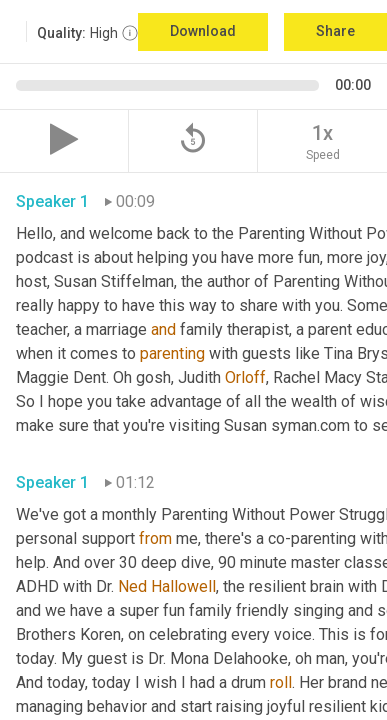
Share (335, 31)
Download (203, 31)
